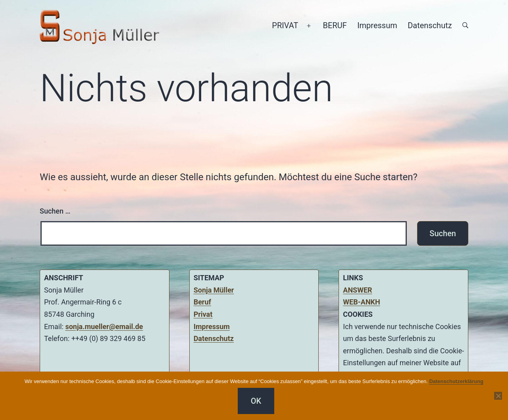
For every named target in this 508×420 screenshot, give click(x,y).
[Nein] (498, 396)
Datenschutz (430, 25)
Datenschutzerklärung (456, 381)
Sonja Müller (214, 290)
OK (256, 401)
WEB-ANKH (361, 302)
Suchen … (55, 211)
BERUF (335, 25)
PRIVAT (285, 25)
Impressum (377, 25)
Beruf (202, 302)
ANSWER (357, 290)
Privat (203, 314)
